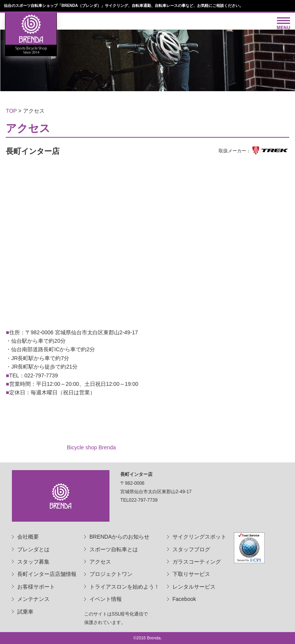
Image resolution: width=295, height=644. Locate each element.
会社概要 (28, 537)
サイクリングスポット (199, 537)
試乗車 (25, 612)
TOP (11, 111)
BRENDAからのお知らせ (119, 537)
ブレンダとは (33, 549)
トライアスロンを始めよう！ (124, 587)
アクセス (100, 562)
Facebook (184, 599)
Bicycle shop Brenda (91, 447)
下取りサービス (191, 574)
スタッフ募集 (33, 562)
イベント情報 (106, 599)
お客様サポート (36, 587)
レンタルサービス (194, 587)
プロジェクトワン (111, 574)
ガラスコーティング (197, 562)
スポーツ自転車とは (114, 549)
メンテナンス (33, 599)
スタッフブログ (191, 549)
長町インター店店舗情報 (47, 574)
